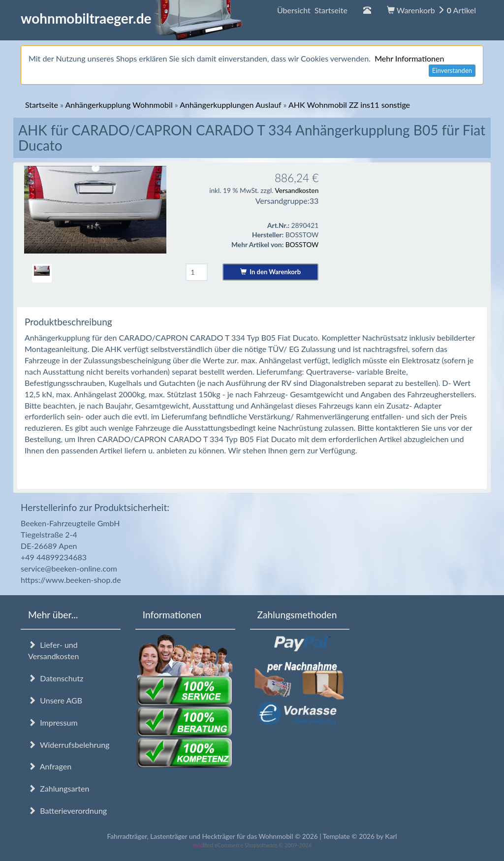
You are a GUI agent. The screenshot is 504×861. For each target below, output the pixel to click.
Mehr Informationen (409, 58)
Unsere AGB (55, 700)
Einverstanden (452, 70)
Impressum (53, 722)
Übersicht (312, 10)
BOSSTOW (302, 244)
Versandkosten (297, 190)
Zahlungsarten (59, 788)
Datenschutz (56, 678)
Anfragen (50, 766)
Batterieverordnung (67, 811)
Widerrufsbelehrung (69, 745)
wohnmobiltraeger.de (132, 18)
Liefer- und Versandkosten (53, 650)
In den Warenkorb (270, 272)
